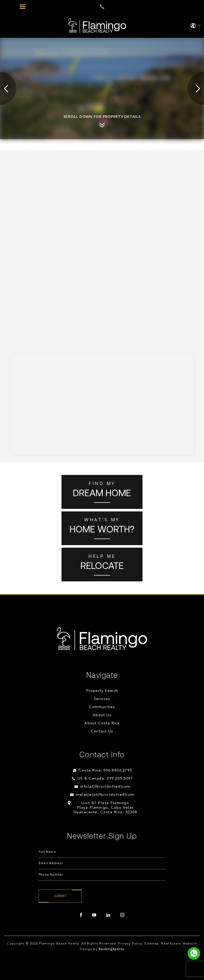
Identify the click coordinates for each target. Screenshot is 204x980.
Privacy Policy (130, 944)
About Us (102, 715)
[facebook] (81, 915)
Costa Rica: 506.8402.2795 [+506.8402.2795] (105, 771)
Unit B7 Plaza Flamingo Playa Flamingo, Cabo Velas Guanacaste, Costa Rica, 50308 (105, 808)
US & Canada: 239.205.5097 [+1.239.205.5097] (105, 779)
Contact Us (102, 732)
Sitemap (151, 944)
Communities (102, 707)
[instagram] (122, 915)
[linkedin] (108, 915)
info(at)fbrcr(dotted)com (105, 787)
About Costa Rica (102, 723)
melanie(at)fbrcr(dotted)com (105, 795)
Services (102, 699)
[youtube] (94, 915)
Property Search (102, 691)
